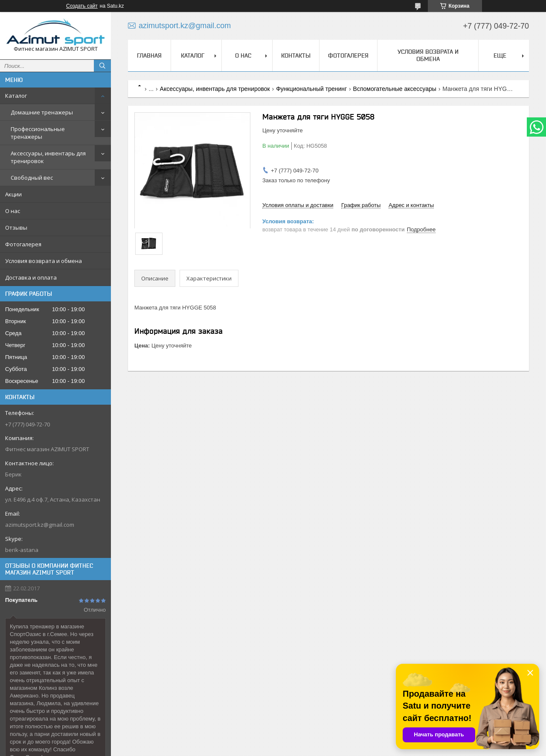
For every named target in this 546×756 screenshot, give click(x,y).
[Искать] (102, 66)
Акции (13, 194)
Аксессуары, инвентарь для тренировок (48, 157)
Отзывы (16, 228)
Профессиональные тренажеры (38, 133)
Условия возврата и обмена (44, 261)
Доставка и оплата (31, 277)
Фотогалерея (23, 244)
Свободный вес (32, 178)
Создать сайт (82, 6)
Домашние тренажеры (42, 112)
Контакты (296, 55)
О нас (13, 211)
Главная (149, 55)
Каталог (16, 96)
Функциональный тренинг (311, 89)
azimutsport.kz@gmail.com (40, 525)
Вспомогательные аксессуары (395, 89)
